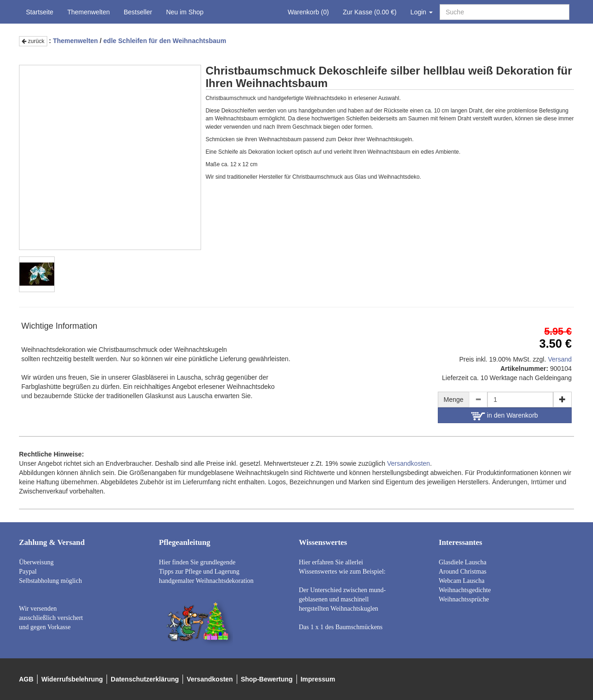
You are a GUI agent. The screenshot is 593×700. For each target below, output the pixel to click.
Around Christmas (463, 572)
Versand (560, 359)
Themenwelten (88, 12)
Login (422, 12)
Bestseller (138, 12)
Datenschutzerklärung (145, 679)
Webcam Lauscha (462, 581)
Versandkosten (409, 463)
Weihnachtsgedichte (465, 590)
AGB (26, 679)
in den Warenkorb (505, 416)
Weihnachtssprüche (464, 599)
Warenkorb (308, 12)
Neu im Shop (185, 12)
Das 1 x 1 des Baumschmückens (341, 627)
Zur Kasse (370, 12)
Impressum (318, 679)
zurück (33, 41)
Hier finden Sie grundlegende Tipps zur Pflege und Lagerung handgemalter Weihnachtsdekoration (206, 572)
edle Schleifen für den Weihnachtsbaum (165, 41)
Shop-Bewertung (267, 679)
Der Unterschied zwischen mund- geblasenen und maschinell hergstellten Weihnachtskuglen (342, 599)
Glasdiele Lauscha (463, 562)
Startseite (40, 12)
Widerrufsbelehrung (72, 679)
